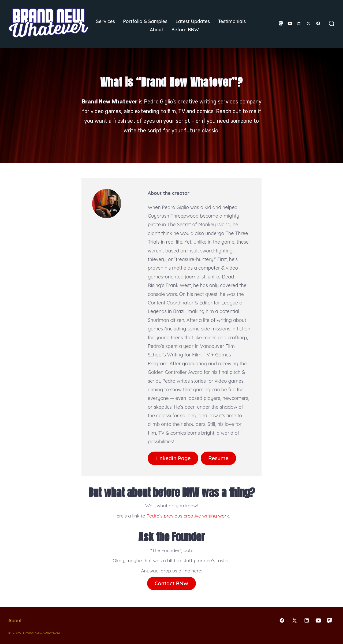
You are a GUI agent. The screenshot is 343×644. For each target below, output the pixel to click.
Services (106, 21)
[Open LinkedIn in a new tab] (299, 23)
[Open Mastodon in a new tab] (281, 23)
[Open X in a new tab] (308, 23)
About (156, 29)
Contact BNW (171, 583)
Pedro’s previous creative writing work (188, 516)
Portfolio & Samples (145, 21)
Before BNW (185, 29)
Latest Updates (193, 21)
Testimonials (232, 21)
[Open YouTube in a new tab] (290, 23)
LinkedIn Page (173, 458)
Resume (218, 458)
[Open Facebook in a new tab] (318, 23)
